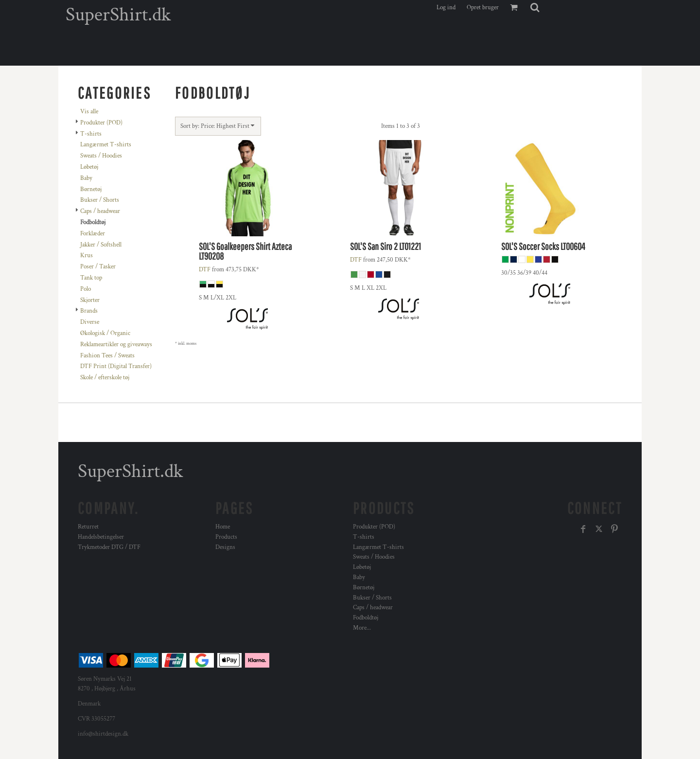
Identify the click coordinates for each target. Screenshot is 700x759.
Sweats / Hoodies (101, 156)
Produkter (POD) (101, 123)
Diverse (90, 322)
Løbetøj (89, 167)
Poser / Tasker (98, 267)
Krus (87, 256)
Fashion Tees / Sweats (107, 356)
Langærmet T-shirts (106, 145)
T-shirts (91, 134)
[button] (535, 7)
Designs (225, 547)
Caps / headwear (100, 211)
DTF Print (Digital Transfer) (116, 366)
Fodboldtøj (366, 618)
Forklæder (93, 234)
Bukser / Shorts (100, 200)
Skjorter (90, 300)
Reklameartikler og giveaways (116, 344)
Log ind (446, 8)
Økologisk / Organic (105, 333)
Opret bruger (483, 8)
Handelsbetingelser (101, 537)
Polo (86, 289)
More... (362, 628)
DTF (205, 270)
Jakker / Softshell (101, 245)
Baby (86, 178)
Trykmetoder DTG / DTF (109, 547)
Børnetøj (91, 189)
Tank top (91, 278)
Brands (89, 311)
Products (226, 537)
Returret (88, 527)
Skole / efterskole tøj (105, 378)
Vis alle (89, 112)
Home (223, 527)
